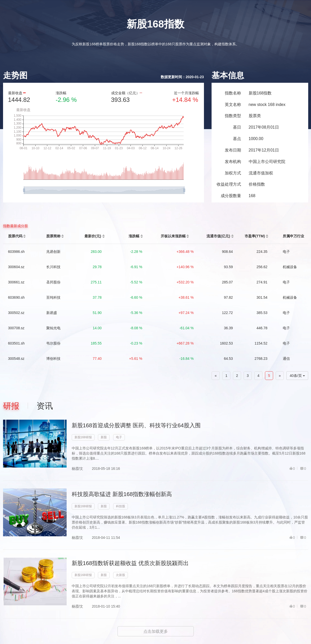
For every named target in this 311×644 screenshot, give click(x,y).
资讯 (45, 406)
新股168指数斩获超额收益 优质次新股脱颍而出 (130, 563)
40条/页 (297, 376)
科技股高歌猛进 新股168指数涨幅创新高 (122, 494)
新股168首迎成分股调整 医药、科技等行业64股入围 (136, 425)
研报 (11, 406)
